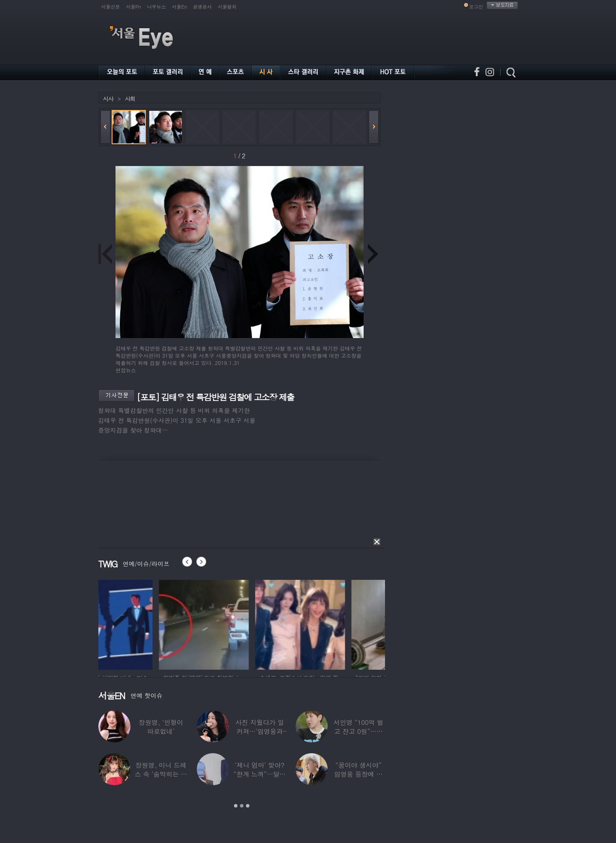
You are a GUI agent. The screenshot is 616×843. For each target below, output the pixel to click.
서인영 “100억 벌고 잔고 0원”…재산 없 (358, 731)
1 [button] (236, 806)
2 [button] (242, 806)
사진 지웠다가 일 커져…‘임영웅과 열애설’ (260, 731)
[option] (143, 623)
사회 (130, 99)
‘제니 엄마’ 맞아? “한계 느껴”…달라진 (260, 774)
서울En (179, 7)
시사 (108, 99)
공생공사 (202, 7)
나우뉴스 (157, 7)
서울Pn (134, 7)
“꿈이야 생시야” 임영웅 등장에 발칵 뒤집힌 (358, 774)
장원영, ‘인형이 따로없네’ (161, 727)
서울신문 (111, 7)
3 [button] (248, 806)
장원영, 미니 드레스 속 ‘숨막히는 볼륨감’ (161, 774)
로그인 (476, 7)
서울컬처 (227, 7)
